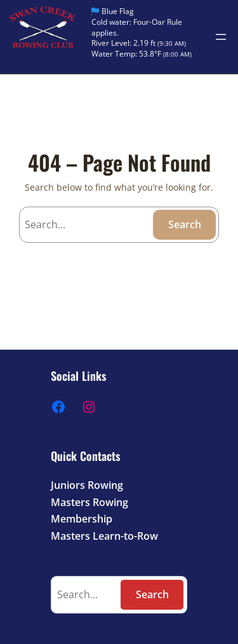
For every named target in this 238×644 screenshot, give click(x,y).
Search (185, 224)
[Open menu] (221, 37)
